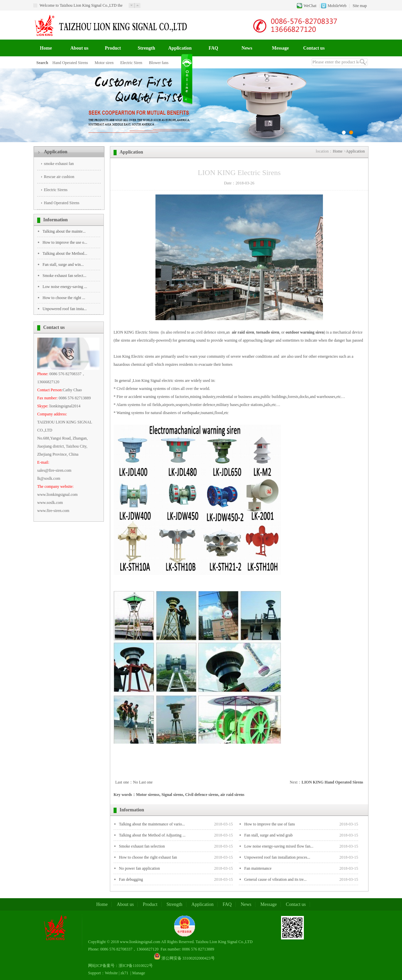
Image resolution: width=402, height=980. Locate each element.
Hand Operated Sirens (70, 63)
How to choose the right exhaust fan (148, 857)
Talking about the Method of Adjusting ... (152, 835)
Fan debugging (131, 879)
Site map (360, 6)
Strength (146, 48)
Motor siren (104, 63)
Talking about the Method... (65, 253)
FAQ (214, 48)
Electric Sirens (56, 190)
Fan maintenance (258, 868)
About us (79, 48)
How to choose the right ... (64, 298)
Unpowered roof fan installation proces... (277, 857)
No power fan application (139, 868)
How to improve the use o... (65, 242)
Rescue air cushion (59, 177)
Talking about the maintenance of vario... (152, 824)
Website (111, 973)
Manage (139, 973)
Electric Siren (131, 63)
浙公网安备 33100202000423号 (188, 958)
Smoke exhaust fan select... (64, 276)
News (247, 48)
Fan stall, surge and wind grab (268, 835)
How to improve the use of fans (270, 824)
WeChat (310, 6)
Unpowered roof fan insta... (65, 309)
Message (281, 48)
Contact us (314, 48)
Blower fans (159, 63)
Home (46, 48)
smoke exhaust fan (59, 164)
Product (113, 48)
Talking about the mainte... (64, 231)
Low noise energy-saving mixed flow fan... (279, 846)
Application (180, 48)
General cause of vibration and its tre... (275, 879)
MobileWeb (337, 6)
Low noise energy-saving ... (65, 287)
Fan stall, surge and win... (63, 265)
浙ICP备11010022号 (136, 966)
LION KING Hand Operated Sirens (332, 782)
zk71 (124, 973)
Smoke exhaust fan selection (142, 846)
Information (55, 220)
